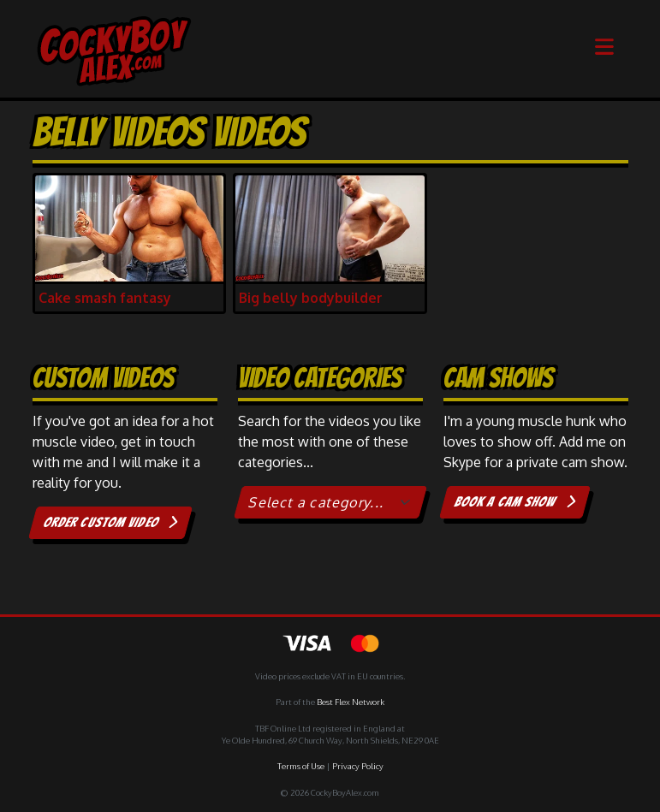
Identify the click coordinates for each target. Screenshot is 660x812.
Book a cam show (514, 502)
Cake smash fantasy (105, 298)
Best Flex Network (351, 702)
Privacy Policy (358, 766)
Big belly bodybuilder (311, 298)
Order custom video (110, 522)
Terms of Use (301, 766)
